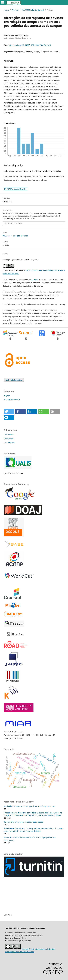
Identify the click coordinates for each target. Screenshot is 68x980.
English (7, 396)
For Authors (9, 439)
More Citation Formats (13, 223)
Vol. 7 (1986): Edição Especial (33, 10)
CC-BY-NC (35, 279)
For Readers (9, 435)
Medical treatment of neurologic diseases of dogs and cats (30, 806)
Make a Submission (14, 380)
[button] (9, 412)
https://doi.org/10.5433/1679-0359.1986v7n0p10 (30, 45)
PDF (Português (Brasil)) (16, 189)
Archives (15, 10)
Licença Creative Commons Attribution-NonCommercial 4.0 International (30, 950)
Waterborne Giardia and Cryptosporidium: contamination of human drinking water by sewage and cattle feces (33, 830)
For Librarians (9, 443)
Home (6, 10)
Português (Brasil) (12, 399)
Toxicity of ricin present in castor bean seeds (23, 822)
